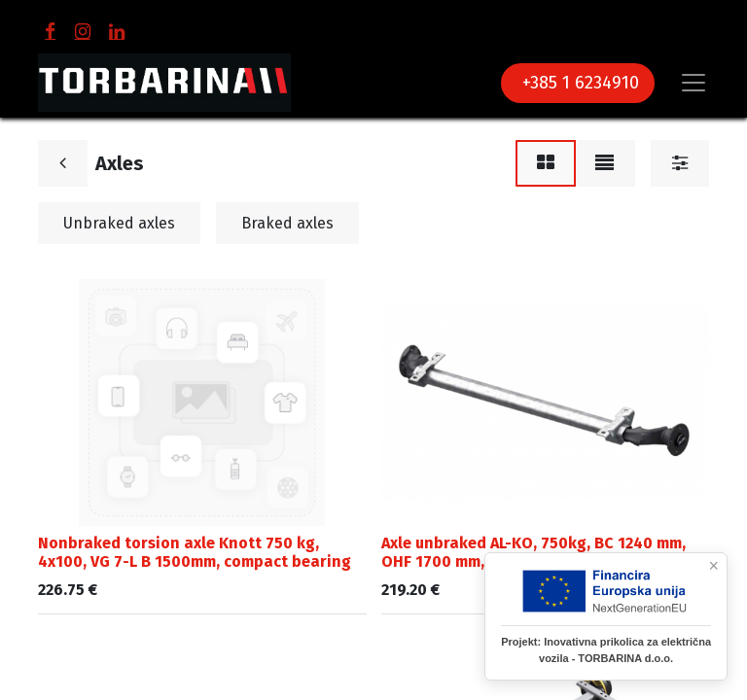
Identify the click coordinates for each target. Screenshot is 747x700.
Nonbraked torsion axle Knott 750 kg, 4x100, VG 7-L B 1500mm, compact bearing (195, 552)
